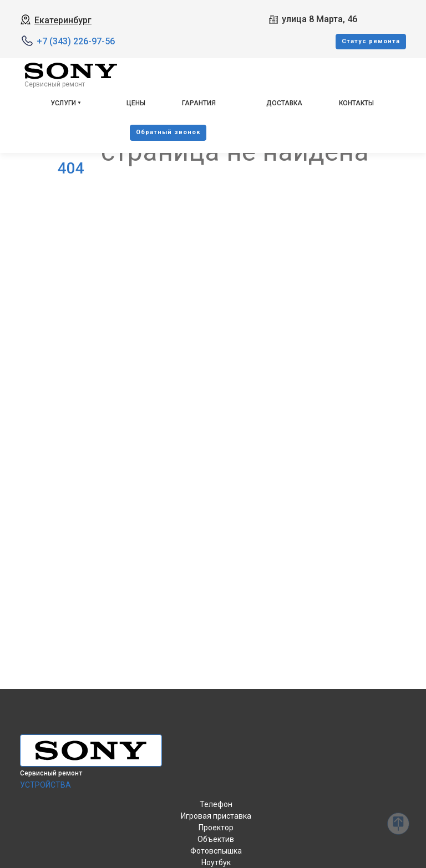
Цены (136, 103)
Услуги (63, 103)
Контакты (356, 103)
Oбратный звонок (168, 132)
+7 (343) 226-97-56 (76, 41)
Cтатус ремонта (371, 41)
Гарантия (199, 103)
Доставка (284, 103)
